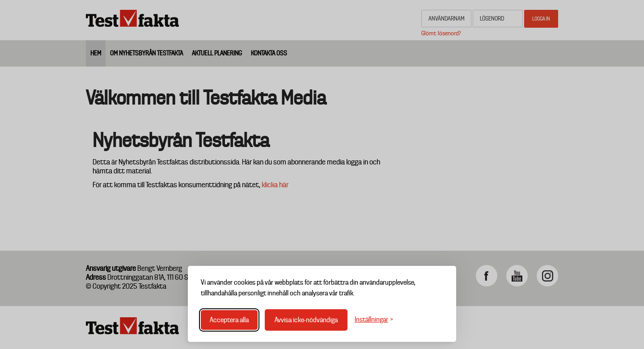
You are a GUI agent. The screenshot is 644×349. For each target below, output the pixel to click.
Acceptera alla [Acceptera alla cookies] (229, 320)
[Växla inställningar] (374, 320)
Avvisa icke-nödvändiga (306, 320)
